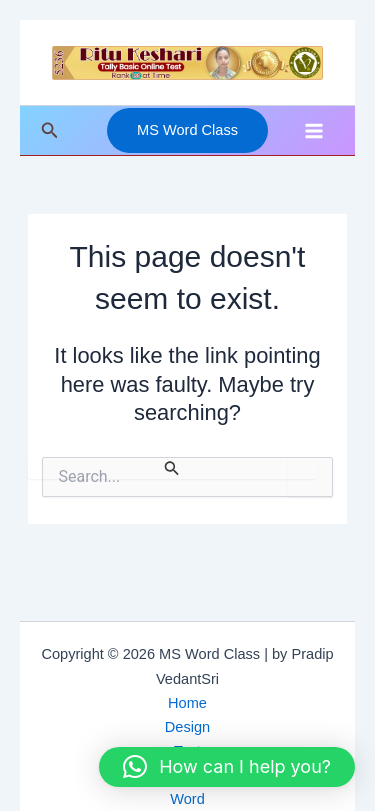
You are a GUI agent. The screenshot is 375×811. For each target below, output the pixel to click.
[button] (50, 131)
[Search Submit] (172, 468)
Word (187, 799)
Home (187, 703)
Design (187, 727)
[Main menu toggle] (314, 131)
